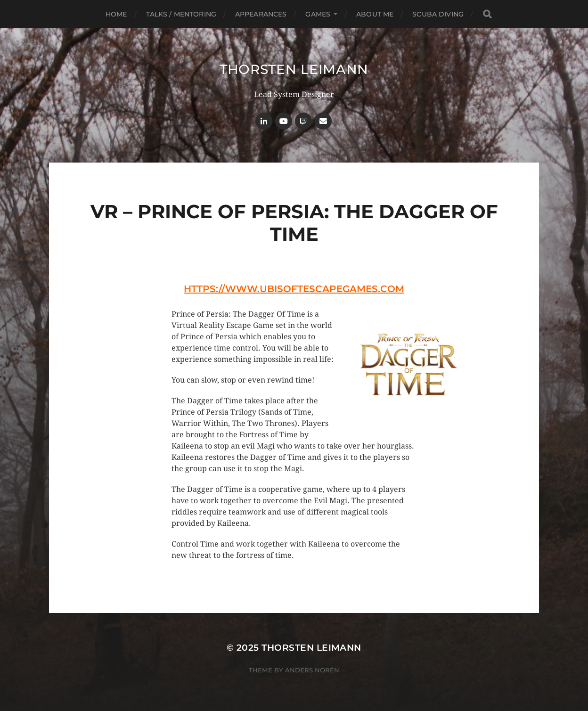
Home (116, 14)
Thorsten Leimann (294, 69)
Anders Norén (312, 670)
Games (318, 14)
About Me (375, 14)
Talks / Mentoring (181, 14)
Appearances (261, 14)
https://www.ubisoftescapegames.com (294, 289)
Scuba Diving (438, 14)
